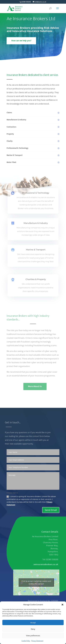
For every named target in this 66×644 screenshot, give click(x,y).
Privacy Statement (37, 641)
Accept (33, 623)
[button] (62, 605)
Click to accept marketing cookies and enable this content (36, 582)
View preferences (33, 636)
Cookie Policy (26, 641)
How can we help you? (21, 41)
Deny (33, 629)
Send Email (51, 510)
